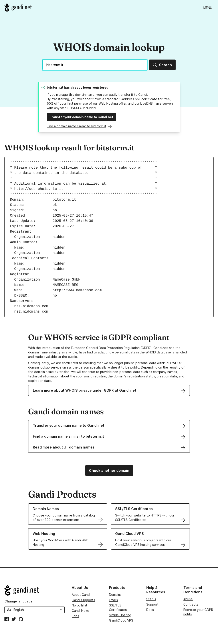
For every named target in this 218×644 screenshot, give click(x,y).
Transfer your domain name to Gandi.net (81, 117)
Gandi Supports (83, 600)
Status (151, 599)
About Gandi (81, 595)
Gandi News (81, 611)
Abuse (188, 599)
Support (152, 604)
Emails (113, 600)
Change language (18, 601)
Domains (115, 595)
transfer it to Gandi (133, 95)
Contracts (191, 604)
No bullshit (79, 605)
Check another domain (109, 471)
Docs (150, 610)
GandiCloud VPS (121, 620)
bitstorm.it (55, 87)
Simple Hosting (120, 615)
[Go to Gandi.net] (18, 8)
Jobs (75, 616)
